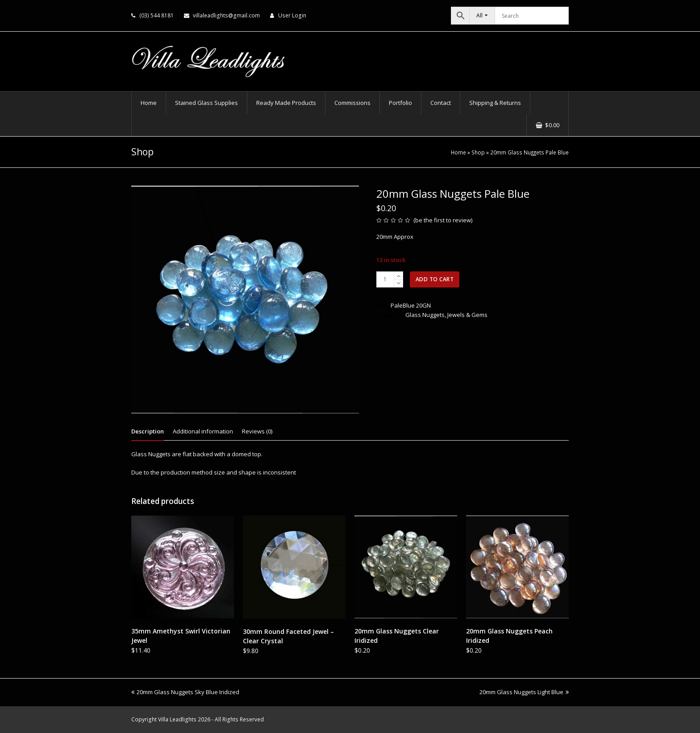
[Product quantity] (385, 279)
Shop (478, 152)
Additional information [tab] (203, 431)
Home (458, 152)
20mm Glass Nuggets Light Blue (524, 692)
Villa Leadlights (177, 719)
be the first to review (443, 220)
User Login (292, 15)
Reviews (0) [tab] (257, 431)
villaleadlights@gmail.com (226, 15)
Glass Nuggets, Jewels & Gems (446, 315)
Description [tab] (148, 431)
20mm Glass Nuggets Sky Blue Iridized (185, 692)
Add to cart (435, 279)
